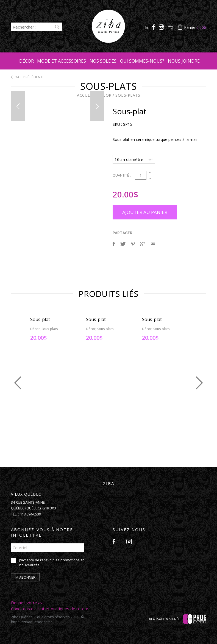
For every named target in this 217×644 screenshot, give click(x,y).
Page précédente (28, 77)
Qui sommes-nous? (142, 61)
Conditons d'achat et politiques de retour (50, 608)
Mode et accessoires (62, 61)
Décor (27, 61)
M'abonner (25, 576)
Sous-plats (128, 95)
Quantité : (122, 174)
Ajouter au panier (145, 211)
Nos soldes (103, 61)
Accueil (85, 95)
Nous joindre (184, 61)
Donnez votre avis (28, 602)
